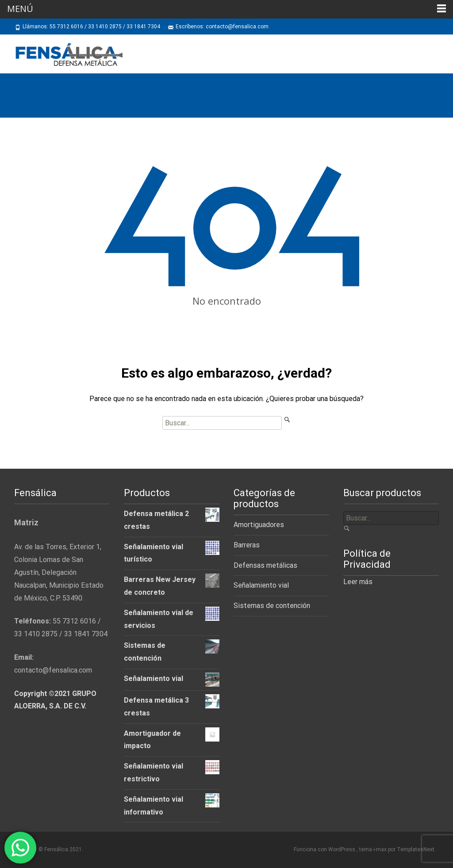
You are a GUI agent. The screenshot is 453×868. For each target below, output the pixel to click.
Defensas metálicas (265, 565)
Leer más (358, 582)
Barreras (247, 545)
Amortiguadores (259, 525)
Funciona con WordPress (325, 849)
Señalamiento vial (261, 585)
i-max (381, 849)
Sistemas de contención (272, 606)
